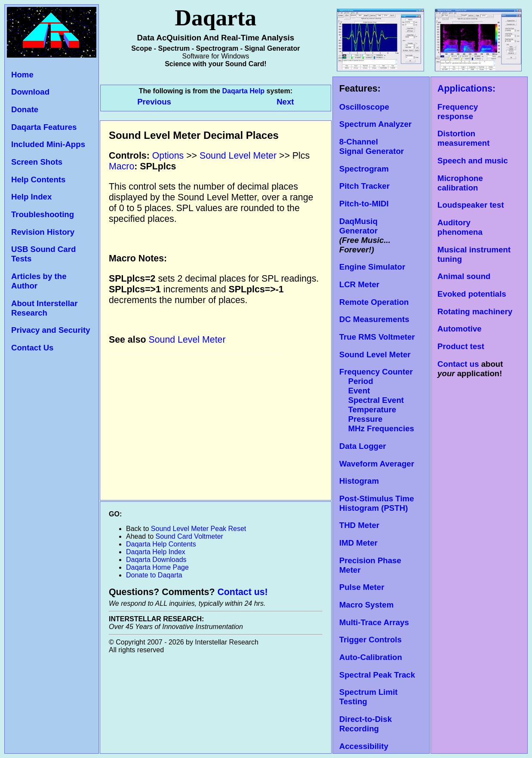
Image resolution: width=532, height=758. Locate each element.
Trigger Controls (371, 640)
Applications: (466, 89)
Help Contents (38, 180)
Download (30, 92)
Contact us (458, 364)
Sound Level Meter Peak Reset (198, 529)
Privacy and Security (51, 330)
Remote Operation (374, 302)
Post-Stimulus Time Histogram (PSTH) (377, 503)
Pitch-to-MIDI (364, 204)
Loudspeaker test (470, 205)
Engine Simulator (372, 267)
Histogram (359, 481)
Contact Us (32, 348)
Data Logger (363, 446)
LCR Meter (359, 284)
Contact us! (242, 592)
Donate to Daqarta (154, 575)
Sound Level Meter (375, 354)
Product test (461, 346)
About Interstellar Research (44, 308)
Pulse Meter (362, 587)
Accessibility (364, 746)
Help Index (31, 197)
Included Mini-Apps (48, 144)
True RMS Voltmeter (377, 337)
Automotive (460, 329)
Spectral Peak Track (377, 675)
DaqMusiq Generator (358, 226)
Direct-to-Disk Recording (366, 724)
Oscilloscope (364, 107)
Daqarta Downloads (156, 560)
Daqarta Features (44, 127)
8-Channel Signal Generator (372, 146)
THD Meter (359, 525)
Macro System (367, 605)
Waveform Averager (377, 464)
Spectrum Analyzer (375, 124)
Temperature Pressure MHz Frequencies (377, 419)
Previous (155, 102)
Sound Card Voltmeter (189, 536)
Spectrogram (364, 169)
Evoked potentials (472, 294)
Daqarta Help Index (156, 552)
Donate (25, 109)
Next (285, 102)
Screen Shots (37, 162)
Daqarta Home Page (157, 567)
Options (168, 156)
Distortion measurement (463, 138)
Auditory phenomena (460, 227)
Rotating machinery (475, 311)
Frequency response (458, 112)
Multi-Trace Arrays (374, 622)
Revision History (43, 232)
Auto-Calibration (371, 657)
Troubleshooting (43, 214)
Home (22, 75)
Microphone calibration (460, 183)
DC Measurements (374, 319)
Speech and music (473, 161)
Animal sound (464, 276)
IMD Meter (358, 543)
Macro (121, 166)
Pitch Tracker (364, 186)
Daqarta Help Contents (161, 544)
